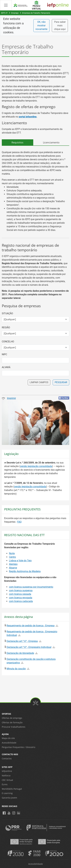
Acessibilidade (9, 743)
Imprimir (9, 398)
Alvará (6, 367)
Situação (7, 313)
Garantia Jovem (9, 798)
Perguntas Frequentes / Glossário (18, 747)
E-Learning (7, 793)
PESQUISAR (61, 382)
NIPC (4, 354)
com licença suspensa (21, 590)
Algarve (13, 568)
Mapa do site (8, 738)
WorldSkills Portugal (12, 789)
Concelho (8, 342)
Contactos (7, 758)
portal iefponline (28, 117)
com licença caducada (21, 601)
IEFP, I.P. (4, 13)
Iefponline (7, 771)
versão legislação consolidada (36, 466)
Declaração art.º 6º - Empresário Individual (29, 647)
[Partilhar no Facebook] (64, 398)
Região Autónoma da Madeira (25, 571)
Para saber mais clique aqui (60, 25)
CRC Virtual (7, 780)
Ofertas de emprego (12, 718)
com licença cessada (20, 594)
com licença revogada (21, 598)
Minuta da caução (16, 669)
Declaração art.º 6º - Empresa (22, 641)
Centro (12, 557)
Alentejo (13, 564)
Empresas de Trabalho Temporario (36, 13)
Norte (12, 553)
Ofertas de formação (12, 722)
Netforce (6, 776)
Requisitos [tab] (17, 142)
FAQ (19, 522)
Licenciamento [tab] (51, 142)
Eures (5, 784)
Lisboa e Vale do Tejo (20, 561)
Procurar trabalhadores (14, 727)
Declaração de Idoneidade (20, 653)
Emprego (15, 13)
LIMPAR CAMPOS (39, 382)
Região (6, 327)
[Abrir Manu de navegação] (6, 5)
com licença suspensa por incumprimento (31, 587)
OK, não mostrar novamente (41, 25)
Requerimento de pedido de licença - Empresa (31, 626)
